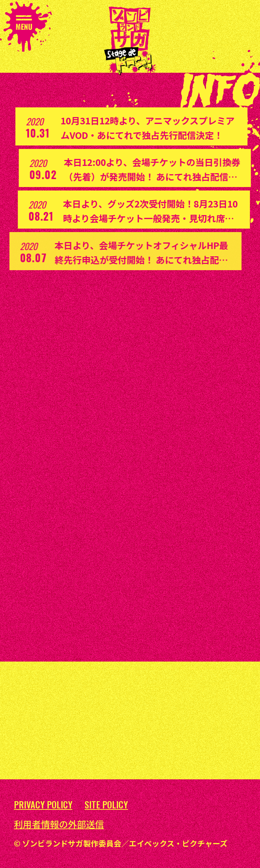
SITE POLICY (106, 805)
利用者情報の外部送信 (59, 824)
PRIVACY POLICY (43, 805)
